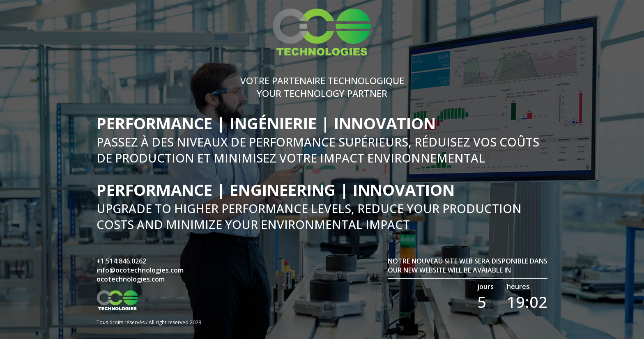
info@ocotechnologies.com (140, 270)
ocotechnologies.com (131, 279)
